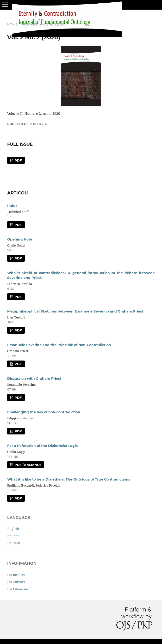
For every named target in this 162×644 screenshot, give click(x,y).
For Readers (16, 575)
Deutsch (14, 543)
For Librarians (18, 589)
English (13, 529)
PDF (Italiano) (27, 465)
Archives (29, 24)
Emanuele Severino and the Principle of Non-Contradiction (59, 345)
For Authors (16, 582)
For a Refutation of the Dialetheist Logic (42, 446)
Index (12, 206)
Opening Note (20, 239)
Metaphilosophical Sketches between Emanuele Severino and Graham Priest (75, 311)
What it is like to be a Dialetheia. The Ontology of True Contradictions (69, 479)
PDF (18, 160)
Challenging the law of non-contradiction (44, 412)
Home (12, 24)
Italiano (13, 536)
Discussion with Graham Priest (34, 379)
